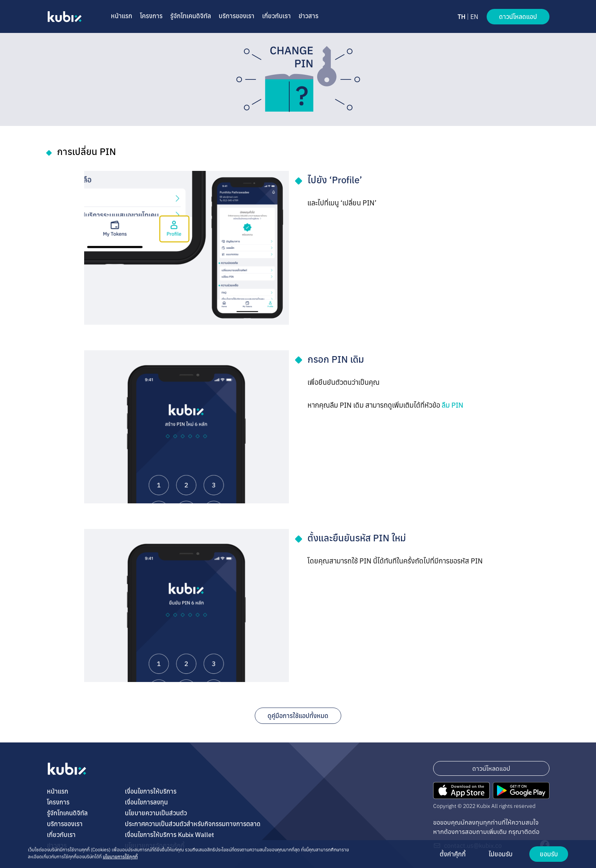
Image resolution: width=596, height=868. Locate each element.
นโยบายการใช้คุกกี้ (120, 857)
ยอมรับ (549, 854)
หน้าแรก (122, 16)
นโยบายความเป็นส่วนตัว (156, 813)
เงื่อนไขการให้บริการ (151, 791)
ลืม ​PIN (453, 405)
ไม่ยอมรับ (501, 854)
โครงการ (151, 16)
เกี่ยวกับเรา (276, 16)
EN (474, 17)
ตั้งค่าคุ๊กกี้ (453, 854)
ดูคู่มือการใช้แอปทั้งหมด (298, 716)
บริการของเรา (237, 16)
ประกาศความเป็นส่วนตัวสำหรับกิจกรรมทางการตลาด (193, 824)
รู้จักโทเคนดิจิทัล (191, 16)
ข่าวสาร (308, 16)
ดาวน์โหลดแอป (518, 17)
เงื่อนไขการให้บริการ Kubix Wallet (169, 835)
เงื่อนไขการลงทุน (146, 802)
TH (461, 17)
